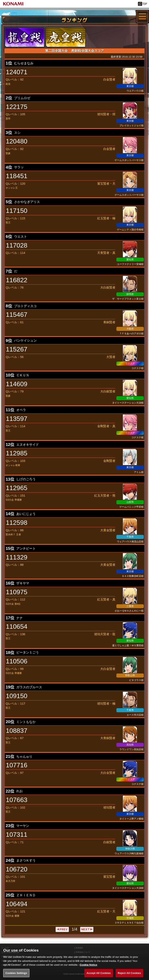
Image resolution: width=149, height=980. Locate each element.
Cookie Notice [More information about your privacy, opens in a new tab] (88, 968)
